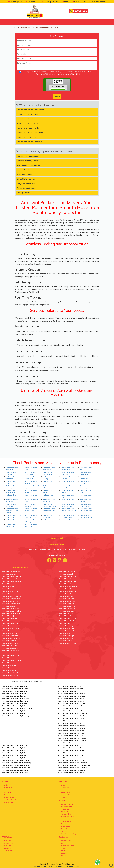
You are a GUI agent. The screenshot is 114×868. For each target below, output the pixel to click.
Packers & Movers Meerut (10, 641)
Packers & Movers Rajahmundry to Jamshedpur (72, 713)
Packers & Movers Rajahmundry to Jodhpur (71, 706)
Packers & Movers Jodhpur (10, 616)
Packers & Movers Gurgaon (67, 589)
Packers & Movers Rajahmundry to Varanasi (71, 728)
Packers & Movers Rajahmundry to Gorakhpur (16, 760)
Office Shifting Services (26, 179)
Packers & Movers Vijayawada (11, 658)
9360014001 (78, 11)
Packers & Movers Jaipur (66, 604)
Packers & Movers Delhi (66, 574)
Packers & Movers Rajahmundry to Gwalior (71, 699)
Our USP (7, 790)
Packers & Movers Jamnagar (11, 609)
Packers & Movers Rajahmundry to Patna (70, 721)
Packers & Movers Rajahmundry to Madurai (15, 701)
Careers (64, 856)
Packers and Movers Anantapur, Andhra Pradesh (12, 511)
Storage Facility (23, 193)
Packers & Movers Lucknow (10, 631)
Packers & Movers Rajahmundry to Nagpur (71, 736)
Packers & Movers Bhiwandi (11, 668)
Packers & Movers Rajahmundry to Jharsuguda (16, 716)
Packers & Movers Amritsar (10, 579)
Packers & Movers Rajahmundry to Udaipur (71, 755)
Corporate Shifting (67, 814)
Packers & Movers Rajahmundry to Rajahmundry (17, 708)
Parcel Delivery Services (26, 188)
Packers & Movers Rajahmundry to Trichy (15, 773)
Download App (32, 2)
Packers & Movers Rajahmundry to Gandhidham (73, 770)
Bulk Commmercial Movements (71, 824)
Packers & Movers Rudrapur (67, 633)
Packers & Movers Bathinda (10, 591)
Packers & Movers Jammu (67, 606)
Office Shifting (66, 809)
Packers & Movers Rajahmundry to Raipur (15, 748)
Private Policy (61, 864)
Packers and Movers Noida (28, 128)
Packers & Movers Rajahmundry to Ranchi (15, 753)
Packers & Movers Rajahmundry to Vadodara (71, 758)
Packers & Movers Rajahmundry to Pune (14, 745)
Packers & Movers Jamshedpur (11, 611)
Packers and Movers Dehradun (29, 142)
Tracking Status (66, 788)
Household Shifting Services (28, 161)
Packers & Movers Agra (9, 574)
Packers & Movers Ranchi (67, 631)
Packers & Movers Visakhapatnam (13, 660)
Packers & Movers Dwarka (10, 675)
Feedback (64, 853)
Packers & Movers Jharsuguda (11, 614)
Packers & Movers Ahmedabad (11, 576)
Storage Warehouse (25, 174)
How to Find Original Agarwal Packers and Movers (69, 549)
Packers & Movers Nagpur (67, 611)
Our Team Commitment (12, 800)
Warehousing (65, 831)
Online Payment (15, 2)
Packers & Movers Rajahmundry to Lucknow (71, 753)
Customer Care (66, 795)
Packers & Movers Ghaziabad (68, 581)
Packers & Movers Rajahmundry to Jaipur (70, 689)
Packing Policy (9, 848)
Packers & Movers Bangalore (11, 589)
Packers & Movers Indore (66, 599)
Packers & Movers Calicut (10, 670)
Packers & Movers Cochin (10, 606)
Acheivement (8, 792)
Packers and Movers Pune (27, 137)
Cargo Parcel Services (26, 184)
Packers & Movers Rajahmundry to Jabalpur (71, 701)
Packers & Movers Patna (66, 616)
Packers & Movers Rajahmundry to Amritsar (71, 696)
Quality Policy (9, 846)
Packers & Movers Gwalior (67, 594)
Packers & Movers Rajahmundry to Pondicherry (16, 763)
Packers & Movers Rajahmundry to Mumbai (71, 731)
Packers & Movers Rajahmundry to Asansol (71, 708)
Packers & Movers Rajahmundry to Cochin (15, 689)
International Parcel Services (28, 165)
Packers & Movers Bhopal (10, 594)
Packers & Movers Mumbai (10, 643)
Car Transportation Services (28, 156)
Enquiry (46, 2)
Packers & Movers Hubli (66, 596)
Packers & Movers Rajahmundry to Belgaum (16, 703)
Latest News (8, 795)
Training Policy (9, 851)
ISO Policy (7, 841)
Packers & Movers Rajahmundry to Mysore (71, 733)
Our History (8, 788)
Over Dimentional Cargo (69, 834)
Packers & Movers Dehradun (68, 572)
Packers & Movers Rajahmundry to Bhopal (71, 745)
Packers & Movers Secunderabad (12, 673)
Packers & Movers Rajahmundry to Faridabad (72, 760)
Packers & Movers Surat (66, 638)
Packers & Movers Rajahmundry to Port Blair (16, 768)
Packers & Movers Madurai (10, 636)
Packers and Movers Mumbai (29, 119)
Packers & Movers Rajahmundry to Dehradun (16, 765)
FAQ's (63, 785)
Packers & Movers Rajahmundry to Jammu (71, 686)
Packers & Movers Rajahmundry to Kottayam (72, 750)
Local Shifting (66, 819)
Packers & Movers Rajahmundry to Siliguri (15, 770)
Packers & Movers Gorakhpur (68, 586)
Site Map (64, 797)
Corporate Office (66, 841)
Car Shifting (65, 812)
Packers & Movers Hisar (9, 665)
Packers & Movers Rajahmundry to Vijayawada (72, 763)
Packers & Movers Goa (66, 584)
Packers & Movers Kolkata (10, 621)
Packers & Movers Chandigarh (11, 599)
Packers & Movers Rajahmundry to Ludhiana (72, 726)
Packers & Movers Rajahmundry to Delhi (14, 691)
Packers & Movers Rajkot (66, 628)
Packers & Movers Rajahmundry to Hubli (70, 748)
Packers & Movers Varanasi (10, 655)
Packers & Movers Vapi (9, 653)
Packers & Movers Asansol (10, 584)
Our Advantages (9, 797)
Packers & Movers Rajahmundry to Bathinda (16, 699)
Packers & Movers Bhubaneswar (12, 596)
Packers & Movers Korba (9, 626)
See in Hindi (57, 538)
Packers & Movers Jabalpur (67, 601)
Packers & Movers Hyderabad (11, 572)
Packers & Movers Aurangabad (11, 586)
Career (63, 790)
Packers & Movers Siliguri (67, 636)
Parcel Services (66, 826)
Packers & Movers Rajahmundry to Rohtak (15, 755)
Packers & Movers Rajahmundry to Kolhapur (16, 711)
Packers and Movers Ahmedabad (31, 110)
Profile (6, 785)
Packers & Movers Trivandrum (68, 643)
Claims (66, 2)
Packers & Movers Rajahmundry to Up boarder (72, 741)
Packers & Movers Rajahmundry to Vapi (14, 694)
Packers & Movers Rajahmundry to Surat (70, 691)
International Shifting (68, 817)
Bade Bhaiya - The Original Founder (40, 549)
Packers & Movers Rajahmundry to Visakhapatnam (74, 765)
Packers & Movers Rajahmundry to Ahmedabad (17, 713)
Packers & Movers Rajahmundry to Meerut (71, 716)
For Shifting (65, 843)
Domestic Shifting (67, 804)
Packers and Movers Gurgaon (29, 123)
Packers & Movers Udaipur (10, 646)
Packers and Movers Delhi (27, 114)
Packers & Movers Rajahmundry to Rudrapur (16, 758)
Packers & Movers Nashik (67, 614)
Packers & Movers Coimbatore (11, 604)
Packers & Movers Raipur (67, 626)
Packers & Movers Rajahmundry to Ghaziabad (72, 773)
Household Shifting (67, 807)
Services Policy (9, 843)
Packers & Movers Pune (66, 623)
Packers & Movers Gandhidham (69, 579)
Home (16, 27)
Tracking (56, 2)
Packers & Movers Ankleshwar (11, 581)
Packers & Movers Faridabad (68, 576)
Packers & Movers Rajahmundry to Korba (70, 723)
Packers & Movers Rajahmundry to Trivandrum (72, 743)
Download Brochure (98, 2)
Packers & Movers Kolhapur (10, 623)
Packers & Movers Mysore (67, 609)
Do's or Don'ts (66, 792)
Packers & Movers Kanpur (10, 618)
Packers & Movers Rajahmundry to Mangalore (72, 738)
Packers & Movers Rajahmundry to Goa (14, 696)
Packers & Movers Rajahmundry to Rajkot (15, 750)
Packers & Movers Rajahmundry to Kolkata (71, 711)
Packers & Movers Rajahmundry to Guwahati (72, 694)
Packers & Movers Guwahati (68, 591)
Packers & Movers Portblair (67, 621)
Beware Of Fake (80, 2)
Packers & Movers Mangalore (11, 638)
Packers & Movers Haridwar (10, 663)
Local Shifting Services (26, 170)
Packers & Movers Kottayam (11, 628)
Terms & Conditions (47, 864)
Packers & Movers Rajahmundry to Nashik (71, 718)
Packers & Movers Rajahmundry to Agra (14, 686)
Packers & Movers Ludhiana (10, 633)
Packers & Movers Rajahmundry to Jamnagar (72, 703)
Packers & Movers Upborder (10, 648)
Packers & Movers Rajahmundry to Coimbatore (72, 768)
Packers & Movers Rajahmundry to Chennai (15, 706)
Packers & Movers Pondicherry (68, 618)
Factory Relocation (67, 829)
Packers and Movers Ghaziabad (30, 133)
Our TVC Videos (9, 802)
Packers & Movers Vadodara (10, 651)
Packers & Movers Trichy (66, 641)
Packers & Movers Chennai (10, 601)
